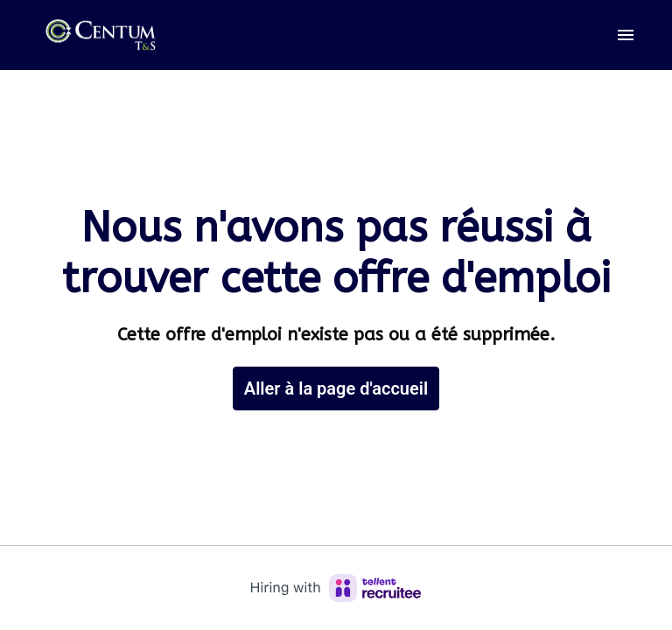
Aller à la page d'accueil (336, 388)
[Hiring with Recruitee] (336, 588)
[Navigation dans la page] (626, 35)
